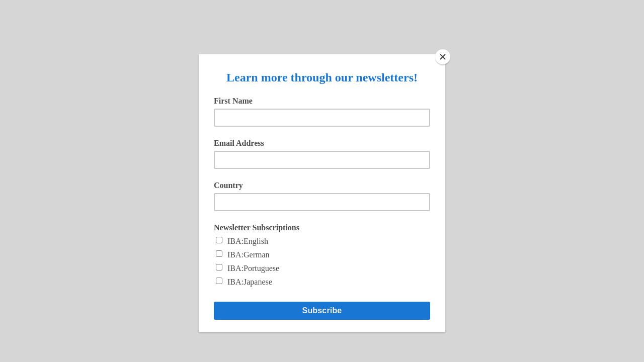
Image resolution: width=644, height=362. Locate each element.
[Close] (443, 57)
